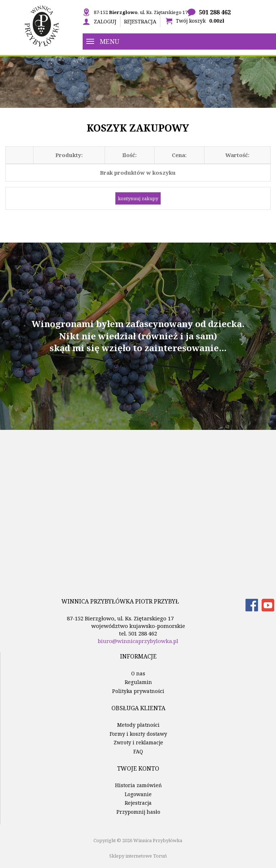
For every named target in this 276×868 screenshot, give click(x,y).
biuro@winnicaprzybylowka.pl (138, 641)
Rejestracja (140, 21)
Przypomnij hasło (138, 812)
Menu (103, 41)
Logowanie (138, 794)
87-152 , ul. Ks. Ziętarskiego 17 (141, 12)
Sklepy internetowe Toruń (138, 856)
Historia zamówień (138, 785)
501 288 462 (215, 12)
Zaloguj (105, 21)
